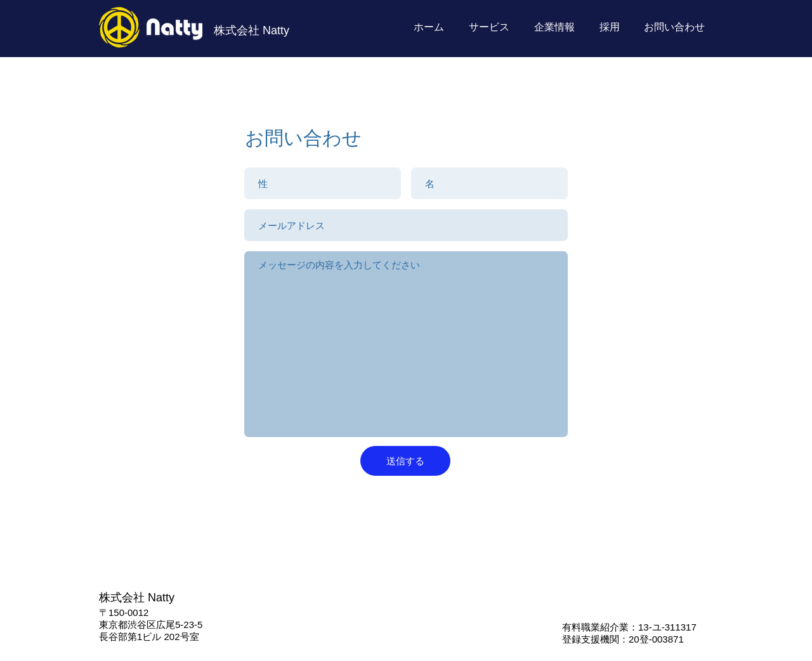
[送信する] (405, 461)
